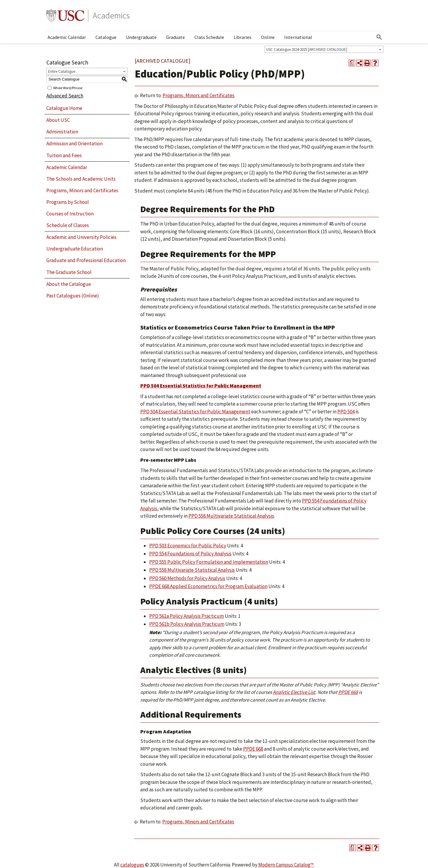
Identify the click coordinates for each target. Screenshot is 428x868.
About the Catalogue (69, 284)
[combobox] (324, 49)
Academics (111, 15)
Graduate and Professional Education (86, 260)
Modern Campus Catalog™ (286, 865)
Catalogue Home (64, 108)
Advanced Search (65, 96)
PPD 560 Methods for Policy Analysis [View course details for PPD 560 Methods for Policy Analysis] (187, 578)
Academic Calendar (67, 37)
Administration (62, 132)
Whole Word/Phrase (68, 88)
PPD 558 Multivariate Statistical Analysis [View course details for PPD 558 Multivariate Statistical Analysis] (231, 516)
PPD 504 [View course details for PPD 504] (346, 412)
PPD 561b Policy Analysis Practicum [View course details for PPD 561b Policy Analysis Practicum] (187, 624)
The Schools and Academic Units (81, 179)
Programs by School (68, 202)
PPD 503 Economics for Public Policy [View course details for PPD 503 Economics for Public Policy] (188, 546)
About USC (58, 120)
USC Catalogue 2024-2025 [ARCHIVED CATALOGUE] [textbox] (307, 49)
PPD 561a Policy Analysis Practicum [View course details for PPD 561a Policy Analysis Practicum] (187, 616)
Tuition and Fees (64, 155)
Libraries (243, 37)
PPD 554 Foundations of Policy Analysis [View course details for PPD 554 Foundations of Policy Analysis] (190, 554)
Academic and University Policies (81, 237)
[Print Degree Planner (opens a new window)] (352, 63)
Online (268, 37)
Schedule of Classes (68, 225)
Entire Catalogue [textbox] (62, 71)
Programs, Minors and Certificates (82, 190)
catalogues (132, 865)
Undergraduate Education (75, 249)
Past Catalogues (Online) (73, 296)
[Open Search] (379, 37)
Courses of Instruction (70, 214)
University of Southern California (65, 15)
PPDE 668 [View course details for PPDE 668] (348, 692)
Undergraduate (141, 37)
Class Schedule (209, 37)
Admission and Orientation (74, 144)
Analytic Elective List (294, 692)
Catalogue (106, 37)
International (298, 37)
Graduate (176, 37)
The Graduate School (69, 272)
